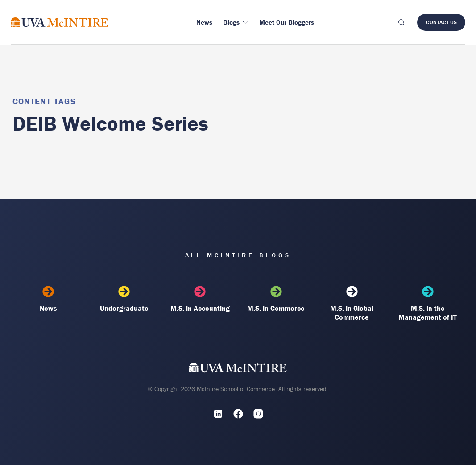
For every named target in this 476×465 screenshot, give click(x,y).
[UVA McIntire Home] (238, 370)
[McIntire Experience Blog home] (60, 22)
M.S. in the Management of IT (428, 304)
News (49, 299)
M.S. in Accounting (200, 299)
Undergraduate (124, 299)
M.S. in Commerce (276, 299)
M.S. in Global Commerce (352, 304)
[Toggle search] (401, 22)
